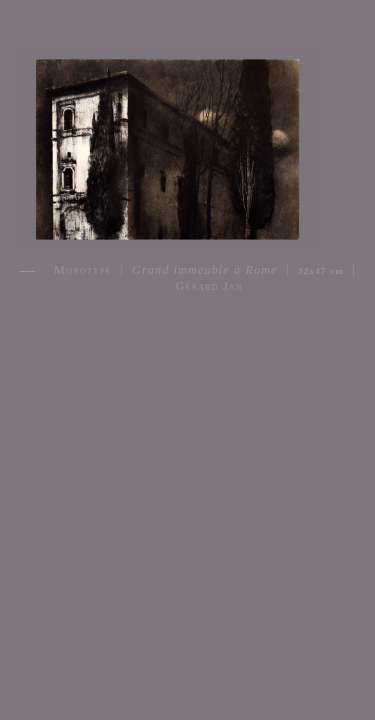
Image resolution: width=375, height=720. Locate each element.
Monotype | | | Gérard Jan (205, 277)
